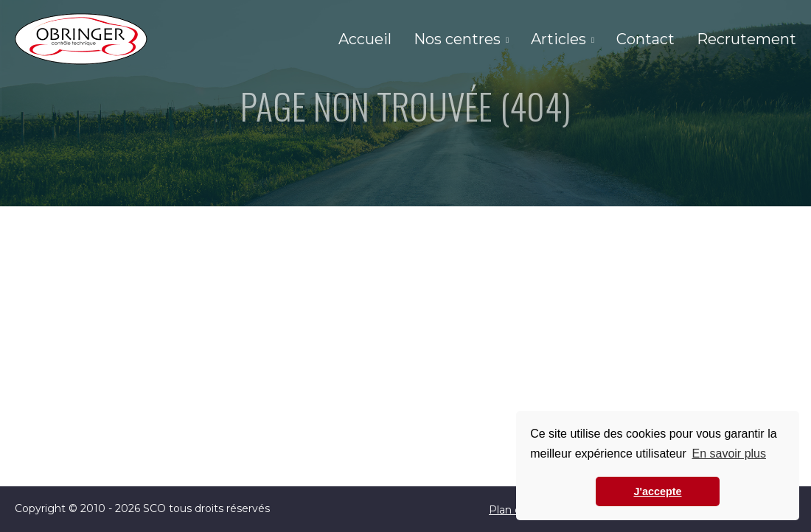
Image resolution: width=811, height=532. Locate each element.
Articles (558, 39)
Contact (645, 39)
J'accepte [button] (657, 491)
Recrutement (746, 39)
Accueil (365, 39)
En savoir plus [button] (729, 454)
